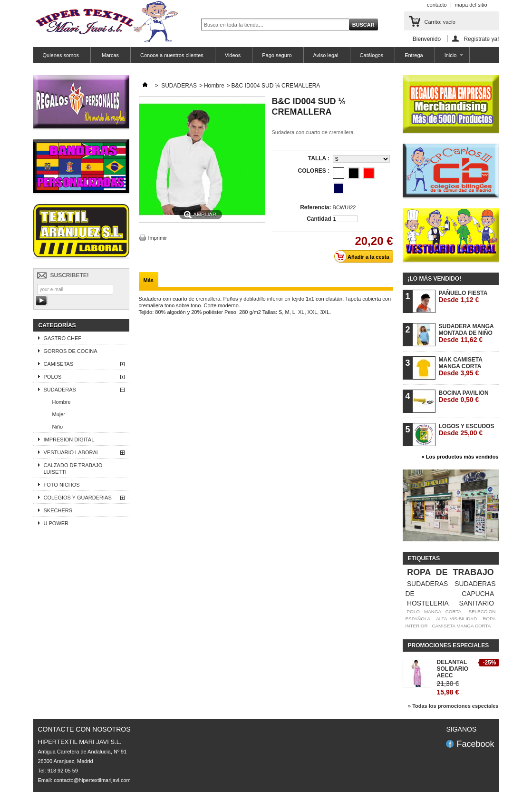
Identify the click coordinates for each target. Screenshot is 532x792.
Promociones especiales (449, 645)
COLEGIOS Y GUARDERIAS (78, 498)
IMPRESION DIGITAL (69, 440)
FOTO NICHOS (62, 485)
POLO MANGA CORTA (434, 611)
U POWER (56, 523)
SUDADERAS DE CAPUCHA (451, 589)
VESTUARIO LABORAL (72, 452)
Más (149, 280)
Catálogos (372, 55)
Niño (58, 427)
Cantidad (319, 219)
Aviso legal (326, 55)
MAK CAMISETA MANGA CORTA (461, 367)
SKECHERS (58, 510)
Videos (233, 55)
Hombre (62, 402)
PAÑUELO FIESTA (463, 297)
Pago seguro (277, 55)
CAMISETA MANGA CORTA (461, 626)
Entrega (414, 55)
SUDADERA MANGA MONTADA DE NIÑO (466, 333)
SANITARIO (476, 603)
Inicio (449, 58)
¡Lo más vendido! (435, 279)
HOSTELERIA (428, 603)
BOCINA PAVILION (464, 396)
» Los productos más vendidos (460, 457)
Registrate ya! (481, 39)
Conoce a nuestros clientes (172, 55)
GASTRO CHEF (63, 338)
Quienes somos (61, 55)
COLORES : (314, 171)
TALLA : (320, 158)
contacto (437, 5)
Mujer (59, 414)
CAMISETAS (59, 364)
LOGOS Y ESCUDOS (467, 430)
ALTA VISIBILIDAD (456, 619)
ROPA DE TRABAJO (450, 572)
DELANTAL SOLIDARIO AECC (453, 669)
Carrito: (440, 22)
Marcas (110, 55)
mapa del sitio (471, 5)
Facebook (475, 744)
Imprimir (158, 238)
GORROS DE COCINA (71, 351)
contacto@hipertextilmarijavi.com (92, 780)
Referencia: (315, 207)
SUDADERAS (60, 390)
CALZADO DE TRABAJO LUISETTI (73, 469)
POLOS (53, 377)
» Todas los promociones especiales (453, 706)
